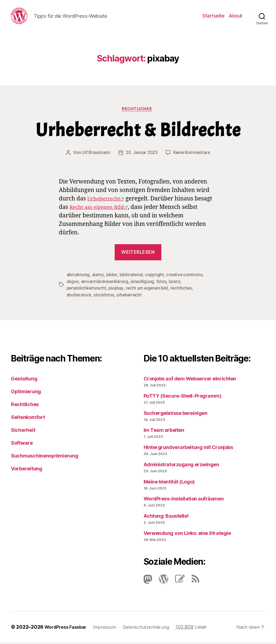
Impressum (109, 629)
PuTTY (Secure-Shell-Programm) (182, 397)
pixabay (118, 290)
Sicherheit (23, 432)
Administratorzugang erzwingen (181, 466)
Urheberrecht (106, 201)
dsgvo (73, 284)
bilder (112, 277)
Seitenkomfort (28, 419)
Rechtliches (138, 111)
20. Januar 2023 (141, 155)
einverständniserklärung (106, 284)
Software (22, 445)
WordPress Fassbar (68, 629)
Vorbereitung (27, 470)
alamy (98, 277)
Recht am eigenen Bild (100, 210)
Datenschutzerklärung (152, 629)
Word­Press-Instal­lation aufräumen (184, 500)
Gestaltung (24, 380)
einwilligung (144, 284)
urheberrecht (131, 297)
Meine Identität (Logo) (169, 483)
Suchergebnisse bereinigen (176, 414)
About (236, 17)
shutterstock (79, 297)
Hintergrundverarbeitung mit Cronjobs (188, 449)
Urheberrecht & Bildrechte (138, 133)
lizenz (176, 284)
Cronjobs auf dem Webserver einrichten (190, 380)
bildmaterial (132, 277)
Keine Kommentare (193, 155)
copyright (155, 277)
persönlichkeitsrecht (87, 290)
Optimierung (26, 393)
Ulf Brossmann (95, 155)
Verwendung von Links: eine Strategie (187, 535)
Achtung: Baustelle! (166, 518)
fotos (163, 284)
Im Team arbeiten (164, 432)
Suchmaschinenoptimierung (45, 457)
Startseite (213, 17)
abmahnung (78, 277)
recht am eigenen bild (149, 290)
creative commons (186, 277)
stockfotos (105, 297)
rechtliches (185, 290)
